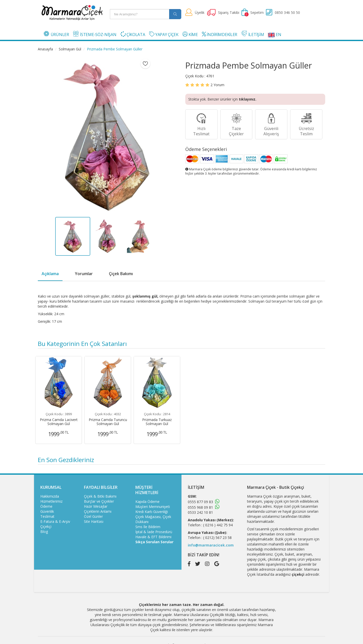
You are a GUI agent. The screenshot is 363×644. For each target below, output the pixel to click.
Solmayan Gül (70, 49)
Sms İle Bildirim (148, 527)
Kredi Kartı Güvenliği (152, 512)
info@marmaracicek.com (211, 545)
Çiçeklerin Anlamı (98, 511)
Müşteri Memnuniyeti (153, 507)
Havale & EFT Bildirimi (153, 537)
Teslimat (47, 516)
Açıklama (50, 274)
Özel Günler (93, 516)
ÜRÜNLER (56, 34)
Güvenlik (47, 511)
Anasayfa (45, 49)
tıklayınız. (248, 99)
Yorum (217, 85)
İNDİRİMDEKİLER (220, 34)
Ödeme (46, 506)
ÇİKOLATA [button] (133, 34)
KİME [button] (190, 34)
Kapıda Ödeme (147, 502)
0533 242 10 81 (200, 512)
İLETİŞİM (253, 34)
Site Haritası (94, 521)
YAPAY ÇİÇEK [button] (164, 34)
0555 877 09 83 (200, 502)
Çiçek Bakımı (121, 274)
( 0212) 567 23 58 (217, 538)
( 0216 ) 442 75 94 (218, 525)
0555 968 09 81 (200, 507)
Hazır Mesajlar (96, 506)
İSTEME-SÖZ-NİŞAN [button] (95, 34)
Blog (44, 532)
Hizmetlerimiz (51, 501)
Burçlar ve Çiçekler (99, 501)
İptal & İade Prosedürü (154, 532)
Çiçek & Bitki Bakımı (100, 496)
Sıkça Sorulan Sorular (154, 542)
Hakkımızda (50, 496)
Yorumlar (84, 274)
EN (275, 35)
